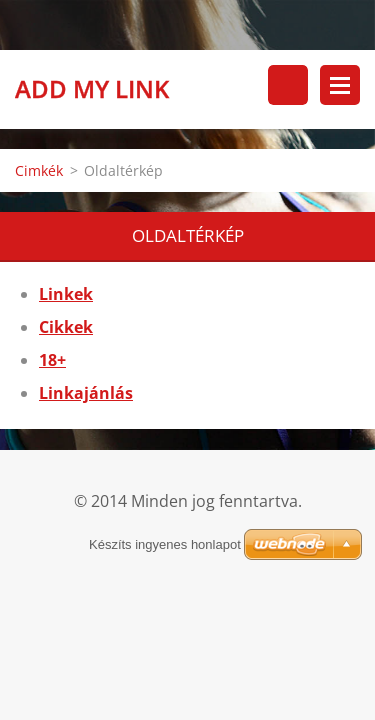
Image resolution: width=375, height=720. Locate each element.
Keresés (288, 85)
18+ (52, 360)
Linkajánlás (86, 393)
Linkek (66, 294)
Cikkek (66, 327)
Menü (340, 85)
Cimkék (39, 170)
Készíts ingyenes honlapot (165, 544)
